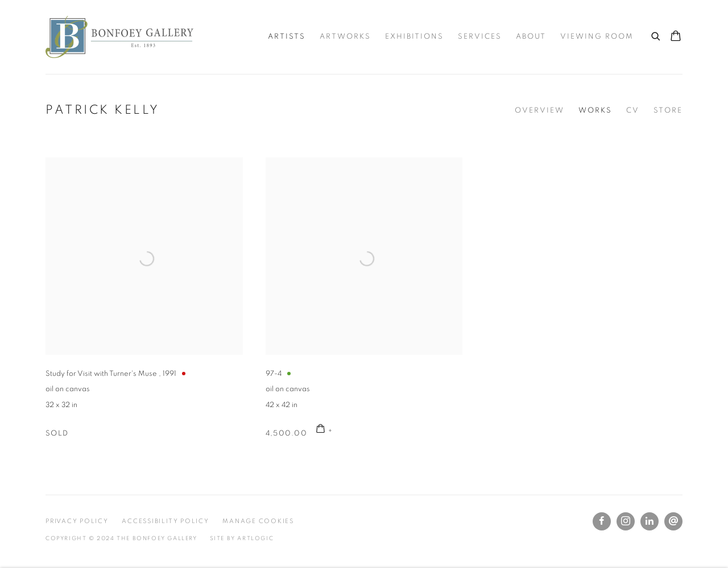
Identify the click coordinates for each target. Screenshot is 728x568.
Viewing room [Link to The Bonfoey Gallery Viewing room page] (597, 37)
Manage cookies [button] (258, 521)
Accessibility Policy (165, 521)
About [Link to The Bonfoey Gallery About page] (531, 37)
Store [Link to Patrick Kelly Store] (668, 111)
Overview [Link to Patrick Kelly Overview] (539, 111)
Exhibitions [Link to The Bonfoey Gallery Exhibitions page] (414, 37)
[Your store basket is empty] (676, 37)
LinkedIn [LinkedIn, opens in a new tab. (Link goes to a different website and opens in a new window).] (650, 521)
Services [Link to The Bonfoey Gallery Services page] (480, 37)
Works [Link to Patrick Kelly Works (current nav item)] (595, 111)
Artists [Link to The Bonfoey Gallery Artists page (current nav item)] (287, 37)
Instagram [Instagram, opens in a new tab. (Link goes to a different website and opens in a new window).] (626, 521)
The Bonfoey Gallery (119, 37)
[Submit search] (656, 35)
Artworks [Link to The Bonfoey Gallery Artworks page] (345, 37)
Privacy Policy (77, 521)
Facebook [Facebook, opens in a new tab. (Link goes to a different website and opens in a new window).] (602, 521)
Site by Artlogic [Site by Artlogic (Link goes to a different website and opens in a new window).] (242, 538)
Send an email (673, 521)
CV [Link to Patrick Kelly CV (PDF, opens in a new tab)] (633, 111)
